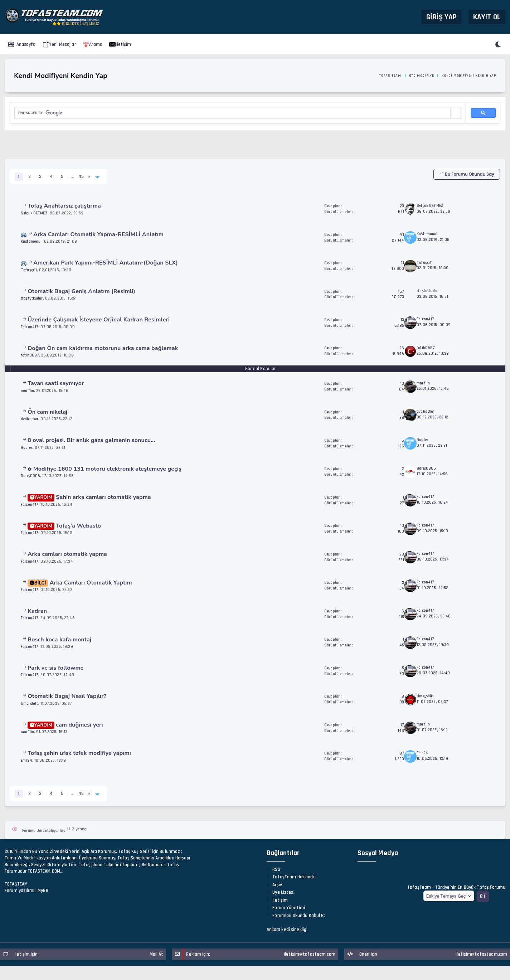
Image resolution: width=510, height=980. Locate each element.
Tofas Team (390, 76)
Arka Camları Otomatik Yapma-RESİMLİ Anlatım (98, 234)
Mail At (157, 954)
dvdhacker (30, 419)
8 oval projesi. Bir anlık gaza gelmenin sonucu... (91, 440)
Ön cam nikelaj (47, 412)
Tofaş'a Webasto (64, 526)
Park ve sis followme (55, 668)
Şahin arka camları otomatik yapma (89, 497)
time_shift (29, 704)
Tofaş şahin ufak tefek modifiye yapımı (79, 753)
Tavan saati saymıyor (56, 383)
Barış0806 (30, 476)
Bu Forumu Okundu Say (467, 174)
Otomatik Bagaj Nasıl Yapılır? (67, 696)
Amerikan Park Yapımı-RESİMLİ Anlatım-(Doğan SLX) (106, 263)
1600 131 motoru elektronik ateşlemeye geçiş (105, 469)
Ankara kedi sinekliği (287, 930)
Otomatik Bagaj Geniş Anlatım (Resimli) (81, 291)
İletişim (120, 44)
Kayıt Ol (487, 17)
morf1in (27, 391)
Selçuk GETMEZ (34, 213)
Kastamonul (31, 241)
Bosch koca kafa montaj (59, 640)
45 (81, 176)
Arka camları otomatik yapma (67, 554)
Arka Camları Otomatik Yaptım (80, 583)
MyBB (43, 891)
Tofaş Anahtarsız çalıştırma (64, 206)
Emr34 (26, 760)
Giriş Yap (441, 17)
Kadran (37, 611)
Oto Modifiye (422, 76)
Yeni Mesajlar (59, 44)
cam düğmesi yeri (65, 725)
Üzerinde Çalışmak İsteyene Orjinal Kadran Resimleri (99, 320)
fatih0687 (30, 355)
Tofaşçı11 (29, 270)
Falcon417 (30, 327)
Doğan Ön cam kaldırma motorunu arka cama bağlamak (103, 348)
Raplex (27, 448)
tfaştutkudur (32, 298)
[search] (233, 113)
